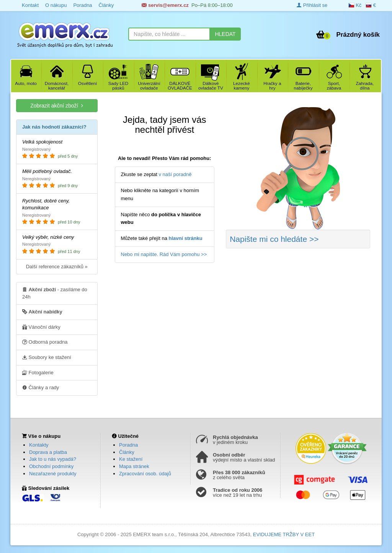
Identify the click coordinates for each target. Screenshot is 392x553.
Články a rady (41, 387)
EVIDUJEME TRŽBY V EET (284, 534)
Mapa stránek (134, 466)
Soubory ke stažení (47, 357)
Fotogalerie (38, 372)
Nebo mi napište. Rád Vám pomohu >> (164, 254)
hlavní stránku (186, 238)
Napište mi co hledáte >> (274, 239)
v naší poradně (175, 174)
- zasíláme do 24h (55, 293)
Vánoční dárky (41, 327)
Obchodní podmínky (51, 466)
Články (127, 452)
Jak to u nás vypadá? (53, 459)
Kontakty (39, 445)
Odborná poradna (45, 342)
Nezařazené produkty (53, 474)
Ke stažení (131, 459)
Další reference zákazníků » (57, 267)
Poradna (128, 445)
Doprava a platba (48, 452)
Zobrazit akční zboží (57, 105)
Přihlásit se (312, 5)
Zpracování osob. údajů (145, 474)
